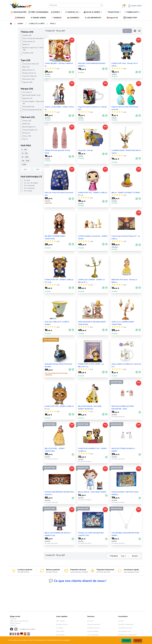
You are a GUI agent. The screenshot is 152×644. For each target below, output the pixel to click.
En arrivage (20, 191)
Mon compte (60, 621)
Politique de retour (94, 628)
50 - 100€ (17, 157)
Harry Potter (60, 635)
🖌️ (132, 12)
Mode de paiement (94, 624)
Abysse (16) (19, 121)
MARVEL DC (73, 12)
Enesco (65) (19, 136)
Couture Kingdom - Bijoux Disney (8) (26, 103)
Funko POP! (60, 631)
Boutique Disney (62, 624)
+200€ (16, 164)
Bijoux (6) (18, 67)
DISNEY (57, 12)
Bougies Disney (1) (21, 73)
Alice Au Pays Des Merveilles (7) (26, 38)
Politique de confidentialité (127, 635)
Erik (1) (17, 139)
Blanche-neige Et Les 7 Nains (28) (25, 49)
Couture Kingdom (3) (22, 130)
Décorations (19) (20, 79)
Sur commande (21, 188)
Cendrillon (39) (20, 53)
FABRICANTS (133, 12)
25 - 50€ (16, 153)
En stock (19, 180)
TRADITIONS (113, 12)
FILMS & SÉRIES (93, 12)
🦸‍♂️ (73, 12)
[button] (113, 18)
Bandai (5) (18, 124)
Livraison (90, 621)
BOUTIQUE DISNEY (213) (23, 95)
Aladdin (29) (19, 35)
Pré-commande (21, 185)
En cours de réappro (23, 183)
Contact (121, 621)
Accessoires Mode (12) (23, 64)
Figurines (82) (19, 82)
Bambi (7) (18, 45)
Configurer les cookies (27, 629)
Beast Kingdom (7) (21, 127)
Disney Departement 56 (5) (24, 110)
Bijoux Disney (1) (20, 70)
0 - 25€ (16, 150)
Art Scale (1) (19, 92)
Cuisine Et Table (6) (21, 76)
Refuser (138, 641)
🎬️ (93, 12)
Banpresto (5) (19, 98)
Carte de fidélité (93, 631)
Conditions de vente (125, 628)
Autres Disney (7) (21, 41)
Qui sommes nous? (125, 631)
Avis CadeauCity (93, 635)
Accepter (126, 641)
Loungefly (60, 628)
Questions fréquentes (126, 624)
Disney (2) (18, 133)
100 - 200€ (17, 161)
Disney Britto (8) (20, 107)
